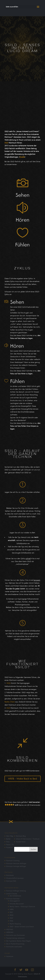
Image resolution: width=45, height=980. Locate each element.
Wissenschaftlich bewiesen (15, 878)
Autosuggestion (15, 901)
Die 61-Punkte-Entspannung (15, 944)
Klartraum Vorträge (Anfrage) (16, 866)
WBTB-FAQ (10, 932)
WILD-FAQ (10, 930)
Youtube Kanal (21, 842)
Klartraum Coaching (13, 861)
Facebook (9, 848)
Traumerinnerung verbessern (15, 938)
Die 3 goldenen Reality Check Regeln (18, 941)
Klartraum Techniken (13, 899)
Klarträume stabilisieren (14, 947)
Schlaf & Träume (12, 894)
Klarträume (10, 875)
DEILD (12, 915)
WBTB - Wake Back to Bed (22, 779)
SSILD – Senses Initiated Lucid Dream (22, 927)
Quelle (22, 157)
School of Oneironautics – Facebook (28, 839)
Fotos (8, 842)
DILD (6, 143)
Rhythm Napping (15, 924)
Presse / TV (10, 845)
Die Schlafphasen (15, 896)
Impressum (10, 956)
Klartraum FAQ (11, 881)
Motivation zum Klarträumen (16, 935)
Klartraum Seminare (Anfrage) (16, 863)
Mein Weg (10, 836)
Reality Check (10, 702)
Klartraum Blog (21, 836)
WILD (9, 683)
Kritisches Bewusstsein (17, 904)
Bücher (8, 839)
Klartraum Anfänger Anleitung (16, 891)
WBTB (12, 909)
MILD (11, 918)
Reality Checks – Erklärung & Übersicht (22, 907)
